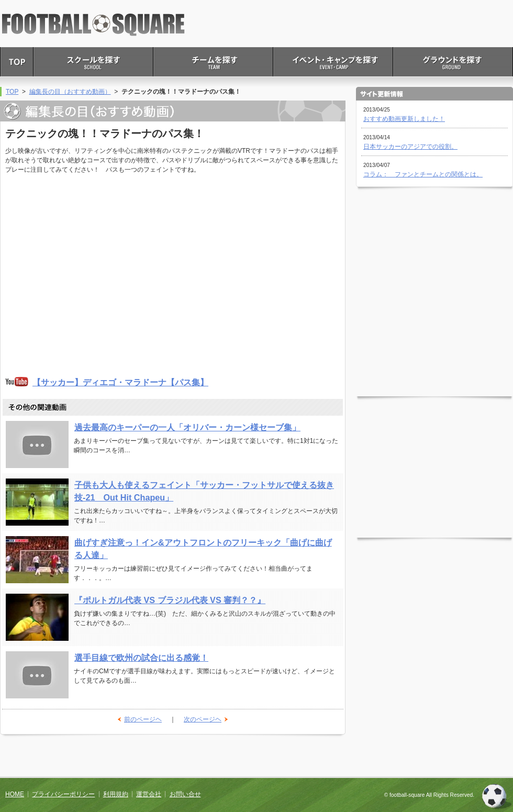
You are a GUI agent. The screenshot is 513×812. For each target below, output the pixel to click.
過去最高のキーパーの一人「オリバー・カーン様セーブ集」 (187, 427)
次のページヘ (203, 719)
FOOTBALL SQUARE (94, 25)
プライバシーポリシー (63, 794)
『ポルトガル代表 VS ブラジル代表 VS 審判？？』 (170, 600)
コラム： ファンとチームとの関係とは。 (423, 174)
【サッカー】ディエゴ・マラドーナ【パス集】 (120, 382)
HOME (15, 794)
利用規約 (116, 794)
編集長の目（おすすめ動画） (70, 92)
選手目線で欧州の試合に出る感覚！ (141, 658)
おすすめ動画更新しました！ (404, 119)
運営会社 (149, 794)
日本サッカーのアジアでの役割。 (410, 147)
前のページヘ (143, 719)
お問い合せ (185, 794)
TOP (12, 92)
